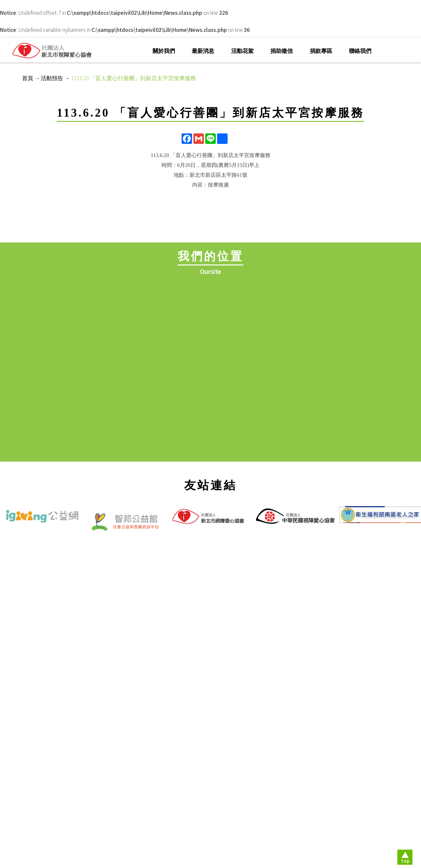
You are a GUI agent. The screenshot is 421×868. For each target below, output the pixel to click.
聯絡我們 (360, 51)
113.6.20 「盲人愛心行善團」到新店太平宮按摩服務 (134, 78)
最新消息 (203, 51)
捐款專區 (321, 51)
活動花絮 (242, 51)
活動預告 (52, 78)
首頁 (28, 78)
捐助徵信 (282, 51)
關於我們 (164, 51)
